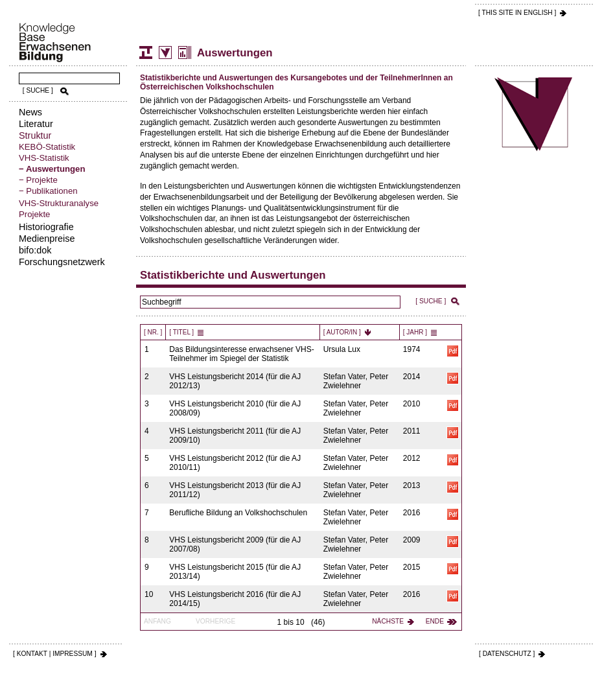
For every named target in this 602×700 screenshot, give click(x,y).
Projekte (34, 214)
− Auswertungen (52, 169)
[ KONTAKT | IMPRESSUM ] (55, 654)
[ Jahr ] (415, 332)
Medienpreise (47, 239)
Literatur (36, 124)
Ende (435, 621)
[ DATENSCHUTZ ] (507, 654)
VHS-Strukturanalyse (59, 203)
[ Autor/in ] (342, 332)
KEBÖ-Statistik (47, 147)
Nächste (388, 621)
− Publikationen (48, 191)
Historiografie (46, 227)
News (30, 112)
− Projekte (38, 180)
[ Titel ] (181, 332)
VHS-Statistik (44, 158)
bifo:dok (35, 250)
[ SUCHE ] (38, 90)
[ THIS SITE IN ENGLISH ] (517, 13)
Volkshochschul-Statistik (165, 52)
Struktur (35, 135)
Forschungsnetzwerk (62, 262)
